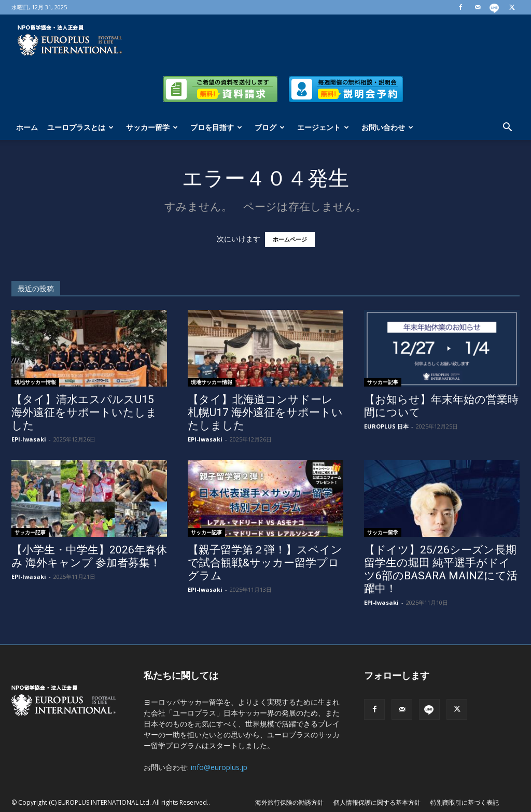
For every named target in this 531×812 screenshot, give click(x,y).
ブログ (270, 127)
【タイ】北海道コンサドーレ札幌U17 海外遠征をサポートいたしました (265, 412)
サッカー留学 (152, 127)
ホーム (27, 127)
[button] (507, 128)
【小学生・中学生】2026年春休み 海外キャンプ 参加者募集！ (89, 556)
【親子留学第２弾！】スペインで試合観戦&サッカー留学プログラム (265, 563)
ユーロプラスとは (80, 127)
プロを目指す (216, 127)
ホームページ (290, 240)
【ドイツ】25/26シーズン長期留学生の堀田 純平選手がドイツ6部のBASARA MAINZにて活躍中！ (441, 569)
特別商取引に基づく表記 (465, 802)
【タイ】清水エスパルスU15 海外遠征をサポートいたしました (84, 412)
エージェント (323, 127)
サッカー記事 (383, 382)
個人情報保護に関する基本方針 (377, 802)
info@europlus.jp (219, 767)
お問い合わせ (387, 127)
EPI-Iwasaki (29, 439)
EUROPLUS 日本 (386, 426)
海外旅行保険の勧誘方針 (289, 802)
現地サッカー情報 (35, 382)
